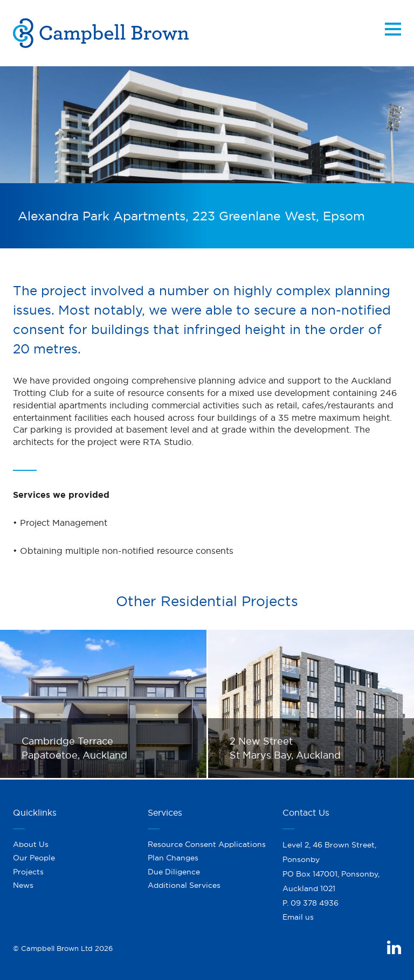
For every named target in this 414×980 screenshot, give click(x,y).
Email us (298, 917)
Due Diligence (174, 872)
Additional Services (184, 885)
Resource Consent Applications (207, 844)
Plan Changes (173, 858)
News (23, 885)
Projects (28, 872)
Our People (34, 858)
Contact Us (306, 812)
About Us (31, 844)
